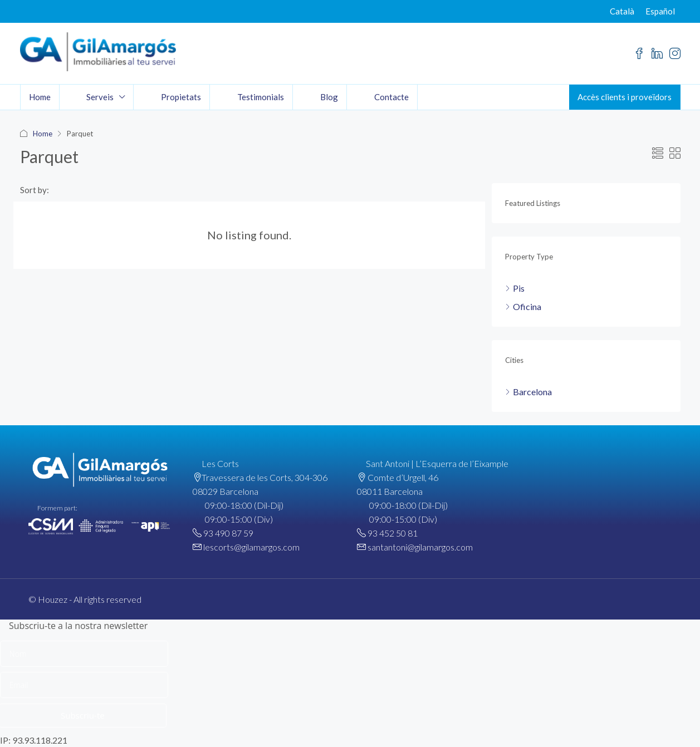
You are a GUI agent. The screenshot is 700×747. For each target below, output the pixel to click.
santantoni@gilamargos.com (420, 547)
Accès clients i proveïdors (625, 97)
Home (40, 97)
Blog (329, 97)
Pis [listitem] (515, 288)
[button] (658, 153)
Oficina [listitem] (523, 306)
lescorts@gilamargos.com (251, 547)
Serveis (100, 97)
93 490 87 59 (228, 533)
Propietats (181, 97)
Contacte (391, 97)
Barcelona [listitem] (528, 392)
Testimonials (261, 97)
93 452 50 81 (393, 533)
